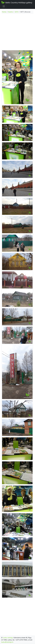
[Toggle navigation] (4, 6)
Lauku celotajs (8, 638)
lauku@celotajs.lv (7, 642)
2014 (17, 12)
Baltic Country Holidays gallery (17, 2)
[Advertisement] (17, 32)
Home (4, 12)
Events (10, 12)
